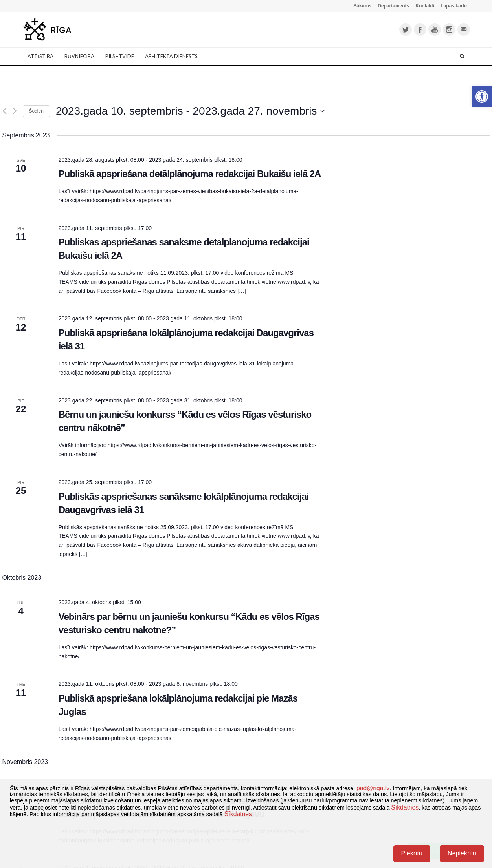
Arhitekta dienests (171, 56)
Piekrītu (412, 853)
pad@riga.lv (373, 788)
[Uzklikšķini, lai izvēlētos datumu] (190, 111)
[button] (482, 97)
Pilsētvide (120, 56)
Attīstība (40, 56)
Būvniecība (79, 56)
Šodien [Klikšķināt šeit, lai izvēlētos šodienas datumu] (36, 111)
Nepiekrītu (462, 853)
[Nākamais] (15, 111)
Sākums (362, 6)
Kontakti (425, 6)
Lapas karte (454, 6)
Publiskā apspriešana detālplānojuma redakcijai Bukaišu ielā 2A (190, 174)
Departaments (393, 6)
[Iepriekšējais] (5, 111)
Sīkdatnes (405, 807)
